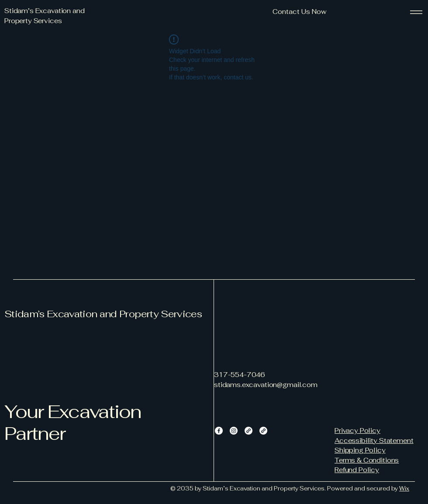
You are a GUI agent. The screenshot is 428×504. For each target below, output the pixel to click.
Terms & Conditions (367, 460)
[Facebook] (219, 431)
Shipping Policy (360, 450)
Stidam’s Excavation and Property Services (103, 314)
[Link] (249, 431)
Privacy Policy (357, 430)
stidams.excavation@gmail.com (266, 385)
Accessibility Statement (374, 441)
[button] (299, 12)
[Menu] (416, 12)
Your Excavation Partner (73, 422)
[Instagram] (234, 431)
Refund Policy (357, 470)
